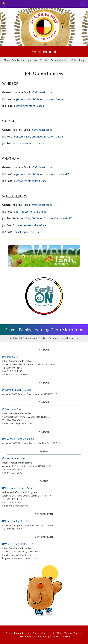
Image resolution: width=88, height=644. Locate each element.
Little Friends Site (13, 458)
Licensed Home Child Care (18, 439)
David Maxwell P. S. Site (17, 390)
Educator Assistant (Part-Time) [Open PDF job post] (30, 181)
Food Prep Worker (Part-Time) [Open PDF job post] (30, 212)
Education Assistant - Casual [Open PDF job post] (29, 106)
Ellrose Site (10, 357)
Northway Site (12, 409)
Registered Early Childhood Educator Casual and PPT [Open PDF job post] (42, 174)
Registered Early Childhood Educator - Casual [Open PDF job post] (38, 99)
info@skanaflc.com (41, 92)
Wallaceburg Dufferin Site (18, 544)
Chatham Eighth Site (15, 521)
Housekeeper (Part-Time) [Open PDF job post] (27, 232)
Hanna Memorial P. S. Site (18, 488)
